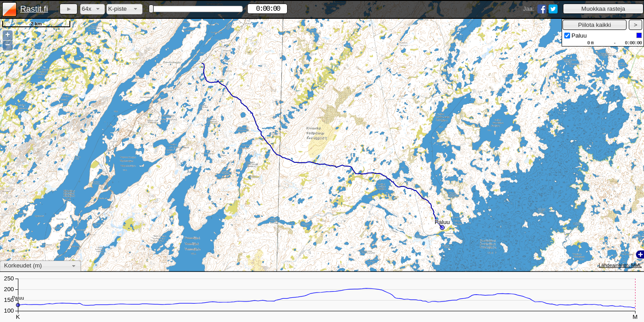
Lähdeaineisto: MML (620, 265)
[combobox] (92, 9)
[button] (603, 9)
